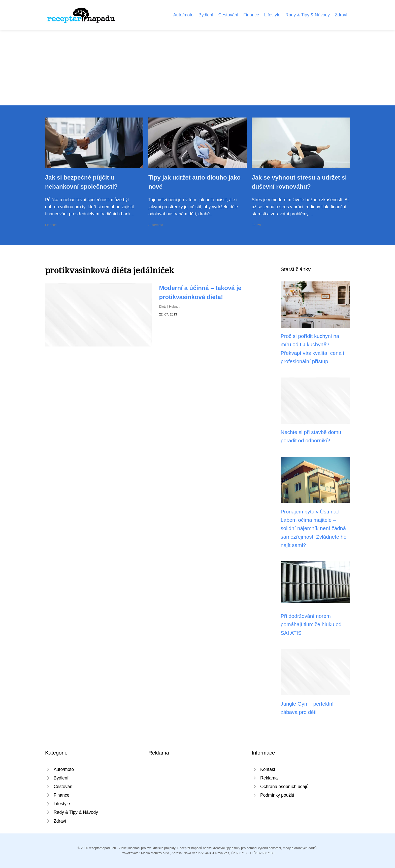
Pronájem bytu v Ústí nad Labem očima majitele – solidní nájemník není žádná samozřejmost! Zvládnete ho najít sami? (314, 528)
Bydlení (206, 15)
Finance (251, 15)
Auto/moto (183, 15)
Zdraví (341, 15)
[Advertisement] (197, 68)
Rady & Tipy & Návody (308, 15)
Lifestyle (272, 15)
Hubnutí (175, 307)
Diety (163, 307)
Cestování (228, 15)
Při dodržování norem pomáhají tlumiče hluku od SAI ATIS (311, 624)
